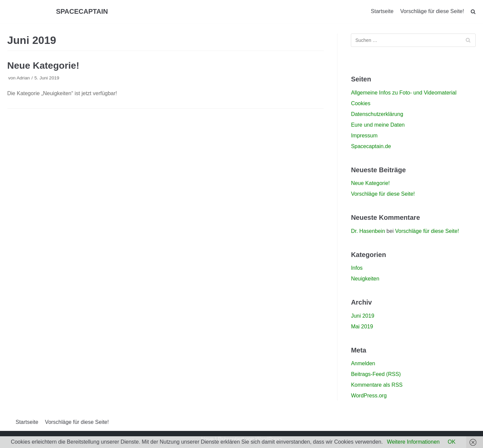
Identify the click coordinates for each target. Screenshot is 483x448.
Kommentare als (377, 385)
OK (452, 442)
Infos (357, 268)
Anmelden (363, 363)
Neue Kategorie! (43, 66)
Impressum (364, 136)
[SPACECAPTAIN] (82, 12)
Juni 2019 (362, 316)
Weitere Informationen (413, 442)
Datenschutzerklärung (377, 114)
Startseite (382, 11)
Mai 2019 (362, 327)
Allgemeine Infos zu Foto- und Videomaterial (404, 93)
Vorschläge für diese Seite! (432, 11)
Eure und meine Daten (378, 125)
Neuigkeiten (365, 279)
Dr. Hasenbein (368, 231)
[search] (473, 12)
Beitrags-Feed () (376, 374)
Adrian (23, 78)
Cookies (361, 103)
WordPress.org (369, 396)
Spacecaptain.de (371, 146)
